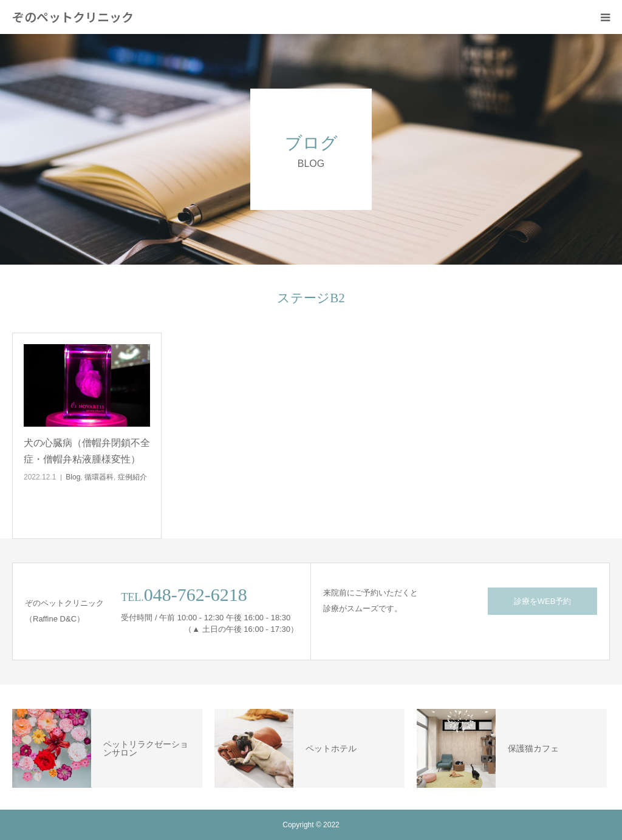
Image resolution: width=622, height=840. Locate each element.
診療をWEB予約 (543, 601)
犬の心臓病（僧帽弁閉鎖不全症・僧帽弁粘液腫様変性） (87, 451)
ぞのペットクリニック (73, 17)
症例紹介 (132, 477)
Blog (73, 477)
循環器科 (99, 477)
